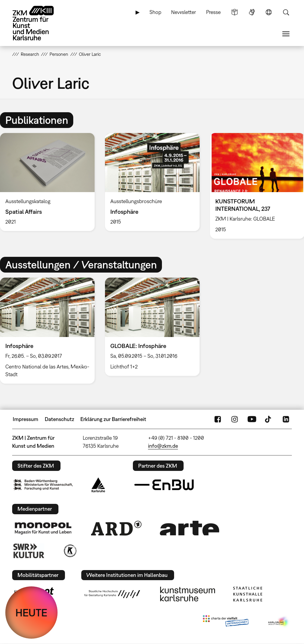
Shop (155, 12)
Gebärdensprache (252, 12)
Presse (213, 12)
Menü (286, 34)
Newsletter (184, 12)
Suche (286, 12)
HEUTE (31, 613)
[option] (152, 182)
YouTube (252, 419)
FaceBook (218, 419)
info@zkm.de (163, 446)
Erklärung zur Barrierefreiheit (113, 419)
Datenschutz (59, 419)
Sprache (269, 12)
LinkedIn (286, 419)
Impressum (26, 419)
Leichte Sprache (235, 12)
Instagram (235, 419)
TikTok (269, 419)
